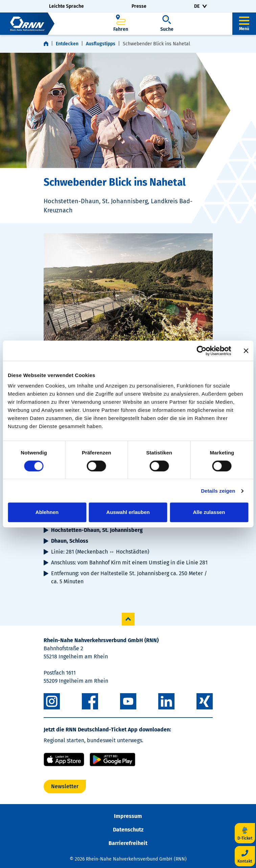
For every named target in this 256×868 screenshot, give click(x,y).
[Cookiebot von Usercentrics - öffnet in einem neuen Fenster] (201, 351)
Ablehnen (47, 512)
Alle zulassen (209, 512)
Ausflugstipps (101, 44)
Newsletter (65, 786)
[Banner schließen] (246, 351)
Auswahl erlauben (128, 512)
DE (197, 6)
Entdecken (67, 44)
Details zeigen (218, 491)
